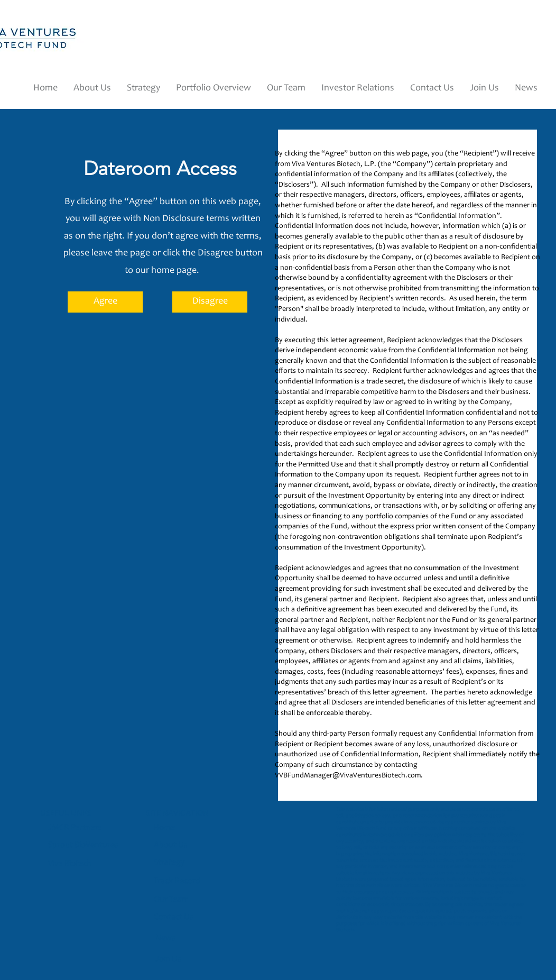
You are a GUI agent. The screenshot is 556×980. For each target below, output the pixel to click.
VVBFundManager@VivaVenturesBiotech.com (348, 776)
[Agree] (105, 302)
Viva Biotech (71, 864)
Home (164, 828)
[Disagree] (210, 302)
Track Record (177, 881)
